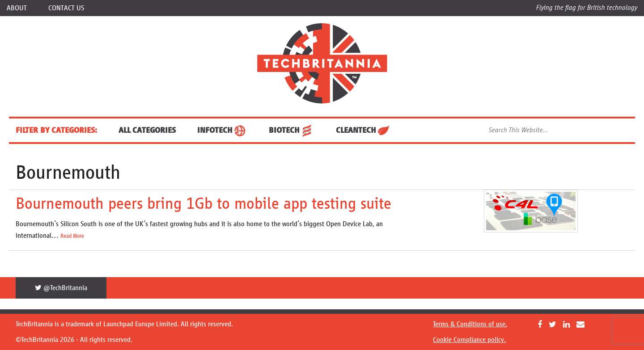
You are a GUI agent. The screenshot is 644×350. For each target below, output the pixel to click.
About (17, 8)
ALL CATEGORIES (147, 130)
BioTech (292, 130)
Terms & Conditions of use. (470, 324)
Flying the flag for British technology (587, 7)
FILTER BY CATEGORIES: (56, 130)
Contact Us (66, 8)
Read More (72, 236)
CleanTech (363, 130)
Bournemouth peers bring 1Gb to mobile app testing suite (203, 203)
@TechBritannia (61, 288)
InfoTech (222, 130)
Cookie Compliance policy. (469, 339)
